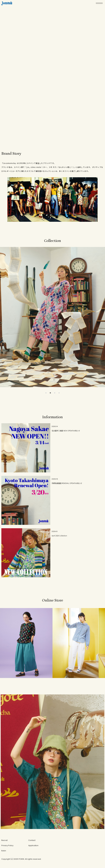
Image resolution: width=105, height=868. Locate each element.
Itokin (4, 851)
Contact (32, 840)
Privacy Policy (7, 845)
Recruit (4, 840)
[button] (46, 393)
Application (33, 845)
